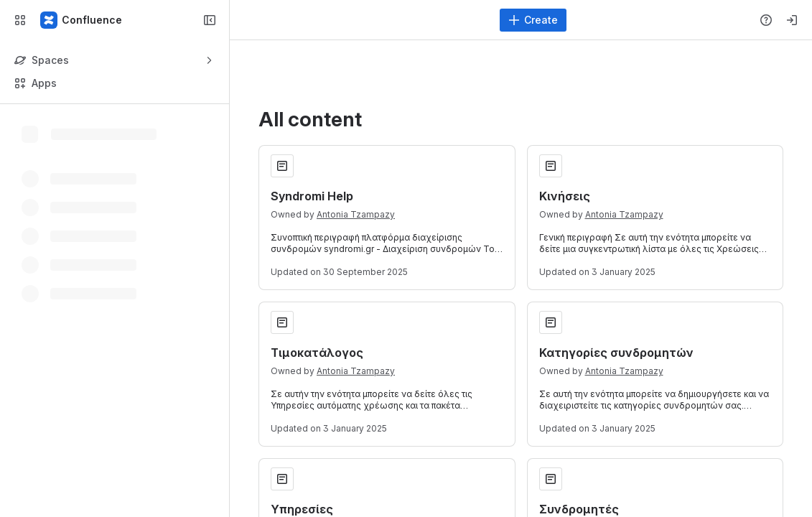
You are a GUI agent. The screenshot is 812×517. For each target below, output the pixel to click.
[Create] (533, 20)
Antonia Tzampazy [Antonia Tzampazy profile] (356, 214)
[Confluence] (82, 20)
